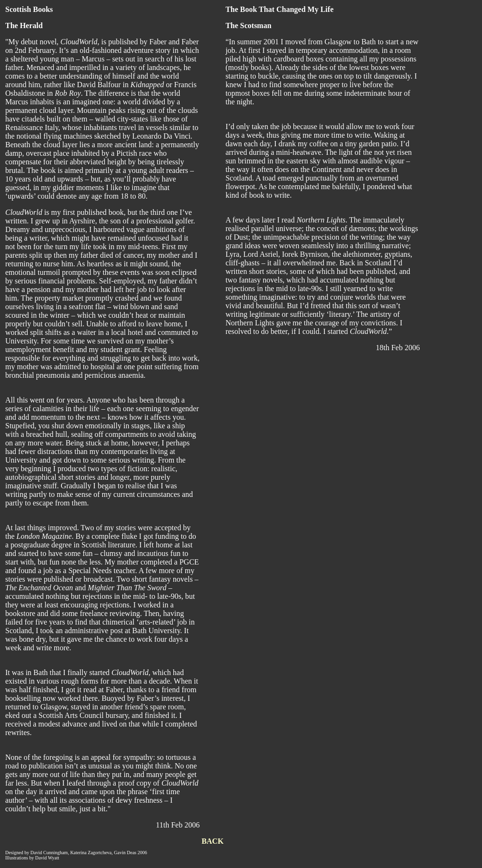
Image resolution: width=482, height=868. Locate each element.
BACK (212, 841)
